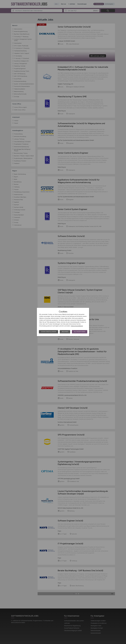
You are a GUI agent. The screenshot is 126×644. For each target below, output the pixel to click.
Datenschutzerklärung (77, 326)
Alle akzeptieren (80, 332)
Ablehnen (65, 332)
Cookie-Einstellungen (48, 332)
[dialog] (63, 322)
